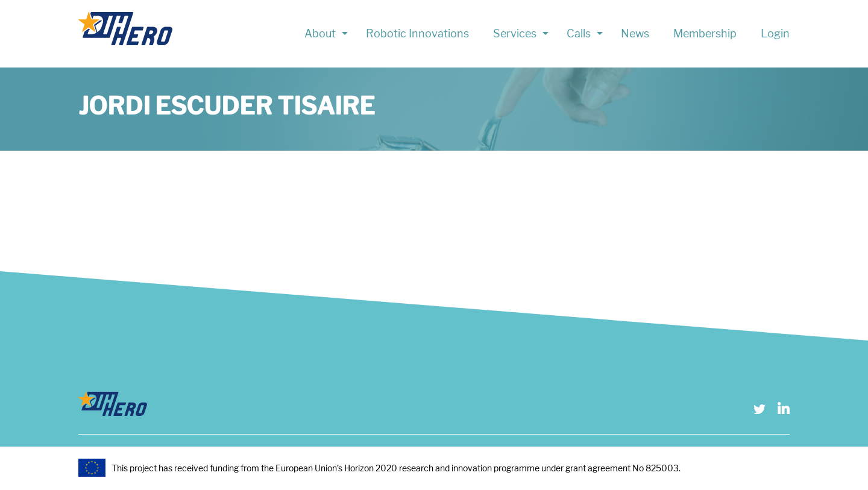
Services (515, 33)
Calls (579, 33)
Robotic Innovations (417, 33)
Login (775, 33)
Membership (705, 33)
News (635, 33)
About (320, 33)
